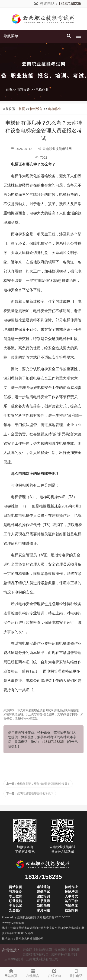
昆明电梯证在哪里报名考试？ (30, 793)
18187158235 (70, 4)
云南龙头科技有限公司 (30, 939)
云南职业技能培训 (67, 950)
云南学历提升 (14, 959)
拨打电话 (76, 973)
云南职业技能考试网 (30, 917)
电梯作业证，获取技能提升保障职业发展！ (38, 784)
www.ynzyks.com (13, 923)
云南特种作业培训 (64, 954)
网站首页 (11, 973)
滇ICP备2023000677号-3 (17, 933)
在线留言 (33, 973)
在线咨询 (55, 973)
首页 (9, 90)
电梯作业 (42, 90)
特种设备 (23, 90)
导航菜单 (11, 36)
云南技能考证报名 (36, 954)
